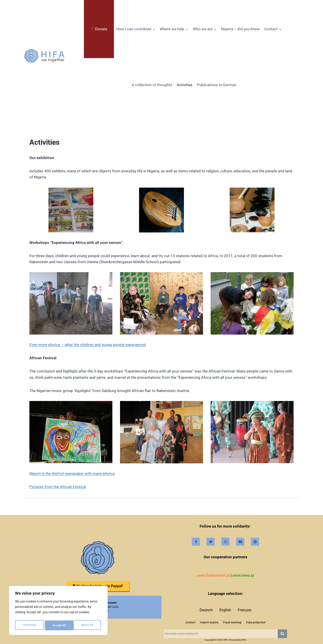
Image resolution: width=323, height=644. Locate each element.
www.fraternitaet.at (213, 575)
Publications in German (217, 85)
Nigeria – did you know (240, 29)
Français (245, 610)
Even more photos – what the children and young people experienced (88, 345)
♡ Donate (99, 29)
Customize (29, 625)
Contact (190, 622)
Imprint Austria (209, 622)
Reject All (59, 625)
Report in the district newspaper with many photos (72, 473)
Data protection (256, 622)
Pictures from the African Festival (58, 487)
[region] (58, 611)
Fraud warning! (232, 622)
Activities (185, 85)
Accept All (88, 625)
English (225, 610)
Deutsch (206, 610)
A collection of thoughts (152, 85)
